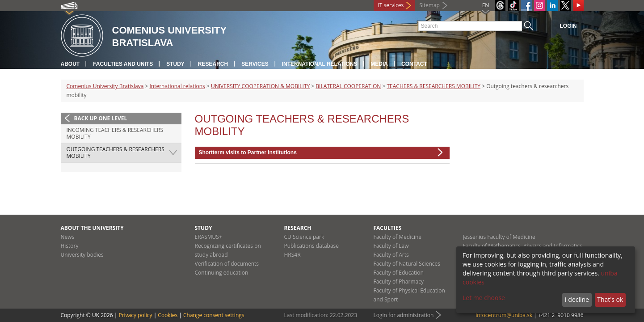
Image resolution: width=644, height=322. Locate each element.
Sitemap (429, 5)
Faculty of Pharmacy (399, 282)
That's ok (610, 299)
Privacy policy (135, 315)
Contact (414, 64)
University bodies (82, 255)
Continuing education (222, 273)
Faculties (388, 228)
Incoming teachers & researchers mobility (115, 133)
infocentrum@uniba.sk (504, 315)
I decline (577, 299)
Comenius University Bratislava (105, 86)
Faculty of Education (399, 273)
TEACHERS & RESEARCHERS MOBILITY (434, 86)
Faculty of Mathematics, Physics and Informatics (523, 246)
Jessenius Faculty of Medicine (499, 237)
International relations (320, 64)
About (70, 64)
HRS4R (293, 255)
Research (213, 64)
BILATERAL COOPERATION (348, 86)
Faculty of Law (391, 246)
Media (379, 64)
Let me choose (484, 298)
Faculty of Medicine (398, 237)
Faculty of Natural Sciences (407, 264)
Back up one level (101, 118)
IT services (391, 5)
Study (175, 64)
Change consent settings (214, 315)
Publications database (312, 246)
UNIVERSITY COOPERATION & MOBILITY (260, 86)
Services (255, 64)
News (68, 237)
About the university (92, 228)
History (70, 246)
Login (568, 26)
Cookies (168, 315)
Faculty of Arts (391, 255)
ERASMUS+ (208, 237)
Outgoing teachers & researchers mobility (116, 153)
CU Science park (304, 237)
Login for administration (404, 315)
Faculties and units (123, 64)
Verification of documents (227, 264)
